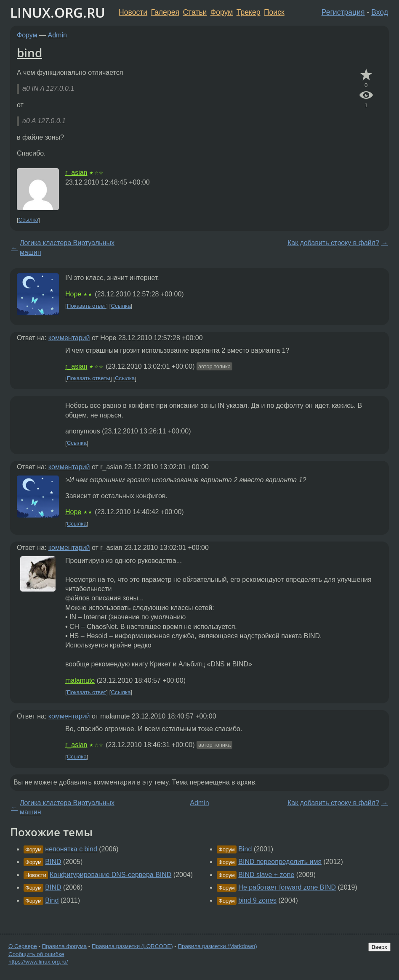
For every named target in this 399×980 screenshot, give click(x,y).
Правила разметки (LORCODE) (132, 946)
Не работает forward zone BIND (287, 887)
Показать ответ (87, 306)
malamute (80, 680)
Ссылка (28, 220)
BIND (53, 862)
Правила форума (65, 946)
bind (29, 53)
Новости (133, 12)
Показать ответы (89, 379)
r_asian (76, 173)
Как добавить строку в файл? (333, 243)
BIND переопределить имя (280, 862)
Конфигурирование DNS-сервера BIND (110, 875)
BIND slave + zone (266, 875)
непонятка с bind (71, 849)
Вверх (379, 947)
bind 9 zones (257, 900)
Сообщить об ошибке (36, 954)
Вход (380, 12)
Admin (57, 35)
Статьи (195, 12)
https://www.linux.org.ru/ (38, 962)
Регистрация (343, 12)
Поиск (274, 12)
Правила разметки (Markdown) (217, 946)
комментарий (69, 338)
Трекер (249, 12)
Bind (52, 900)
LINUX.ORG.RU (58, 12)
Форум (222, 12)
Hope (73, 294)
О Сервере (23, 946)
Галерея (165, 12)
